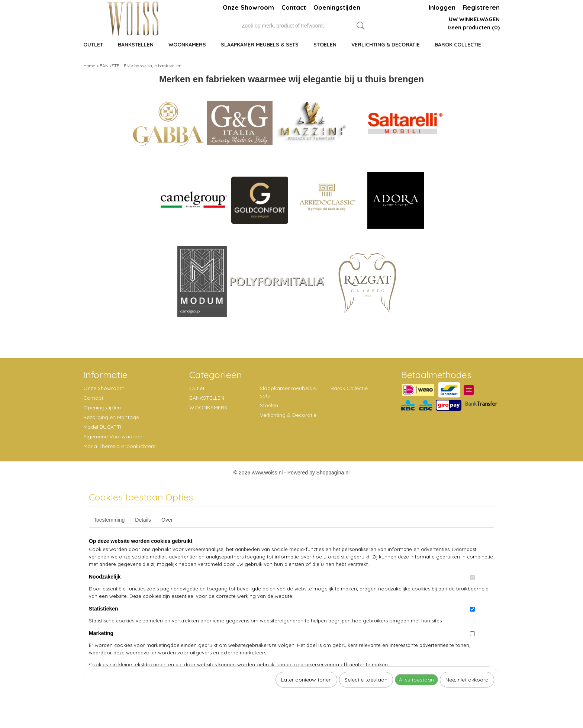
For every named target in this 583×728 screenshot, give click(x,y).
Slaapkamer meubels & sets (260, 45)
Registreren (481, 7)
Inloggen (442, 7)
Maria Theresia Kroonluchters (119, 446)
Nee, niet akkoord (467, 680)
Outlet (93, 45)
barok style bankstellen (158, 66)
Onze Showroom (248, 7)
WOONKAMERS (187, 45)
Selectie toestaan (366, 680)
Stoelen (325, 45)
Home (89, 66)
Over (167, 520)
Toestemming (109, 520)
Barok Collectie (458, 45)
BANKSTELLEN (136, 45)
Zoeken (359, 26)
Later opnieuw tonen (306, 680)
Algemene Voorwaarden (113, 437)
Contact (294, 7)
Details (143, 520)
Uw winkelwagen (474, 19)
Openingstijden (337, 7)
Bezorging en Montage (111, 417)
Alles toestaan (416, 680)
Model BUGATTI (102, 427)
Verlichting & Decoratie (386, 45)
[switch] (472, 577)
